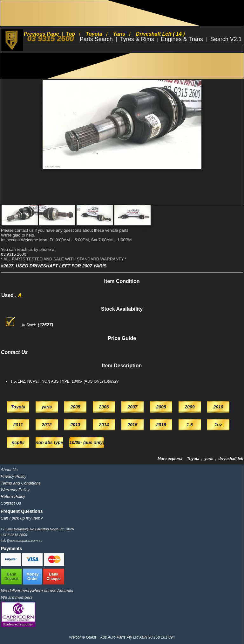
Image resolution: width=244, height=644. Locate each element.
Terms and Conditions (21, 483)
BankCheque (54, 577)
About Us (9, 470)
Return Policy (13, 496)
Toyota (194, 459)
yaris (209, 459)
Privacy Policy (14, 476)
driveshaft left (231, 459)
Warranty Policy (15, 490)
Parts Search (97, 39)
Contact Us (11, 503)
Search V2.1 (226, 39)
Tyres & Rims (138, 39)
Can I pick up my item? (22, 518)
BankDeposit (11, 577)
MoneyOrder (32, 577)
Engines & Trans (183, 39)
